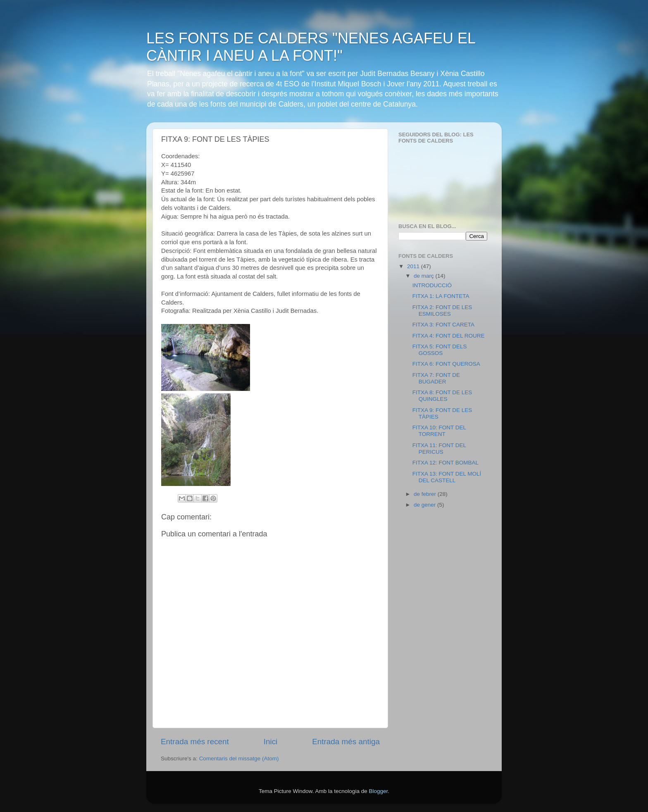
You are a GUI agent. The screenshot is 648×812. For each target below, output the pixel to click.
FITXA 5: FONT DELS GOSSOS (440, 350)
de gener (425, 505)
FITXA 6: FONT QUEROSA (446, 364)
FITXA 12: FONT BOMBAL (445, 463)
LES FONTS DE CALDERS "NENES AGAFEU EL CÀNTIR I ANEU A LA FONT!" (311, 47)
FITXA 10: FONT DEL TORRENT (439, 431)
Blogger (378, 791)
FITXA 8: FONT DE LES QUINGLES (442, 396)
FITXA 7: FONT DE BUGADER (436, 378)
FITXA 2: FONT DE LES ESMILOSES (442, 311)
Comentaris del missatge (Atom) (239, 758)
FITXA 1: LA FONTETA (441, 296)
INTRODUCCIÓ (432, 285)
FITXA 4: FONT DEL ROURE (449, 336)
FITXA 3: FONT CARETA (443, 325)
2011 (414, 266)
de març (425, 276)
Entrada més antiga (346, 742)
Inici (271, 742)
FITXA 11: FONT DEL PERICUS (439, 449)
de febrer (426, 494)
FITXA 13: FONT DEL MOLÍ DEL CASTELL (447, 477)
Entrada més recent (195, 742)
